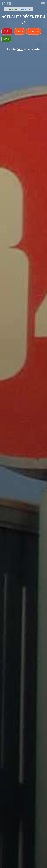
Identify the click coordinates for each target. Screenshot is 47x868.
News (6, 39)
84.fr (6, 3)
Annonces (33, 31)
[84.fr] (43, 4)
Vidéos (7, 31)
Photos (19, 31)
